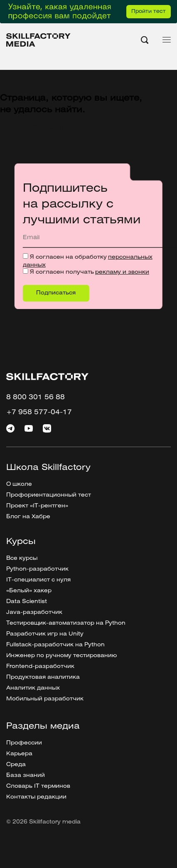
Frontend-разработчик (40, 666)
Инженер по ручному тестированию (61, 656)
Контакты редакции (36, 797)
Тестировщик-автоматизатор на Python (66, 623)
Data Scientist (27, 602)
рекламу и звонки (122, 272)
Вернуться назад (32, 127)
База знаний (26, 775)
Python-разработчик (37, 569)
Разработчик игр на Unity (45, 634)
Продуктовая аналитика (43, 677)
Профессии (24, 743)
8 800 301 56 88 (36, 397)
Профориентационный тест (49, 495)
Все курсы (22, 558)
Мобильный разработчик (45, 699)
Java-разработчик (34, 612)
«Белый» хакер (29, 591)
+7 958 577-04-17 (39, 412)
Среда (16, 765)
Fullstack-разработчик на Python (55, 645)
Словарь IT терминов (38, 786)
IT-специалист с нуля (38, 580)
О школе (19, 484)
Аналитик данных (33, 688)
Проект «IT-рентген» (37, 506)
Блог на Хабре (28, 517)
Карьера (19, 754)
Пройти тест (149, 11)
